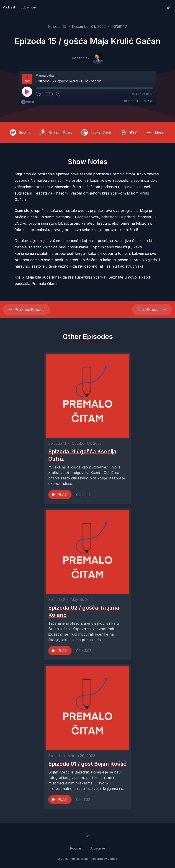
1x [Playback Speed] (49, 94)
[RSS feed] (169, 7)
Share (148, 101)
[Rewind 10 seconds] (39, 94)
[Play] (27, 92)
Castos (112, 859)
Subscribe (28, 7)
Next (152, 310)
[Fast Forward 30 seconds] (59, 94)
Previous (26, 310)
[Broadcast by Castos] (28, 102)
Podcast (9, 7)
